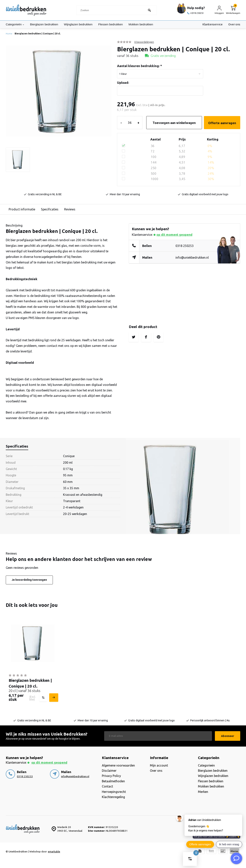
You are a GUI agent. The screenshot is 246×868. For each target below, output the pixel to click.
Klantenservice (212, 24)
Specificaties (50, 209)
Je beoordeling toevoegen (29, 580)
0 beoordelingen (144, 42)
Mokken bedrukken (148, 24)
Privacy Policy (111, 776)
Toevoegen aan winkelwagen (174, 123)
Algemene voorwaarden (118, 765)
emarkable (54, 851)
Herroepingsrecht (114, 792)
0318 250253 (184, 246)
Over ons (234, 24)
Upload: (123, 83)
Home (10, 34)
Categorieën (16, 24)
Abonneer (228, 736)
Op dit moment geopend (174, 235)
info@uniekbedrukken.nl (192, 257)
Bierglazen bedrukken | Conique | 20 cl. (38, 34)
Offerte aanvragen (222, 123)
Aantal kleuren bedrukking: (140, 66)
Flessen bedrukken (116, 24)
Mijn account (159, 765)
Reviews (70, 209)
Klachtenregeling (113, 797)
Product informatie (22, 209)
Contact (107, 786)
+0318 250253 (196, 13)
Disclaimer (109, 771)
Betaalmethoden (113, 781)
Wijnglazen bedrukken (82, 24)
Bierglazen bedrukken (46, 24)
